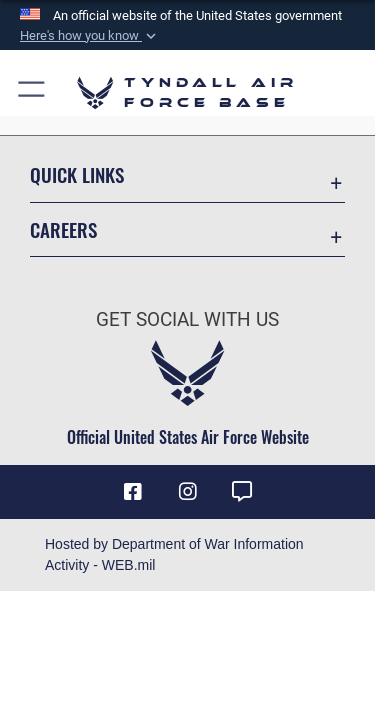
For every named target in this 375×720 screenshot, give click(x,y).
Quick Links (77, 174)
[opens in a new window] (242, 492)
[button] (90, 36)
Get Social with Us (187, 319)
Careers (63, 229)
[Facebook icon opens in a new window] (133, 492)
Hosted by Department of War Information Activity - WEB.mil (174, 554)
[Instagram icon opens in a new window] (188, 492)
